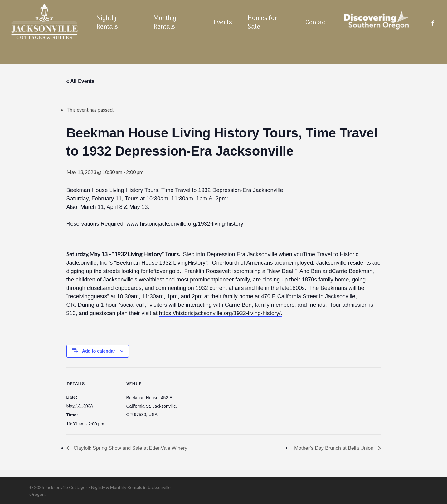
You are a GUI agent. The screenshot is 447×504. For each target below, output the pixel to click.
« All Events (80, 81)
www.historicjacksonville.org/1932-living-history (185, 224)
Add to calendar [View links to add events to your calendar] (99, 351)
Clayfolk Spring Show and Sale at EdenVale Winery (130, 448)
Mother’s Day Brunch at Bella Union (334, 448)
